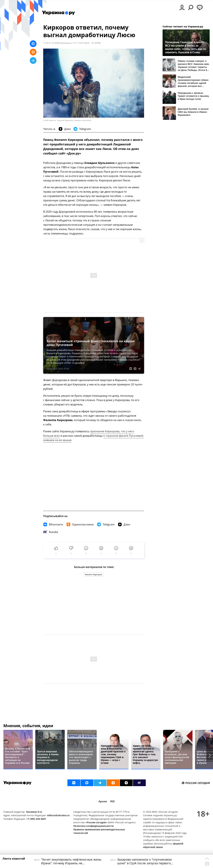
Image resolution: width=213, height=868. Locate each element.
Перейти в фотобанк (83, 120)
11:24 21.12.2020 (51, 43)
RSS (112, 801)
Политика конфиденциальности (93, 826)
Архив (103, 801)
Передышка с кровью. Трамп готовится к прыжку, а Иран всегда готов (193, 96)
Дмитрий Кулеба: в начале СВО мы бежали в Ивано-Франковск (193, 112)
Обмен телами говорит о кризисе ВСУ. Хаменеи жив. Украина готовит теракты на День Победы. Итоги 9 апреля (193, 65)
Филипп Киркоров (93, 574)
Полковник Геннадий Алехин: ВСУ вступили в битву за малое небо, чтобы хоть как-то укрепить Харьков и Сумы (186, 47)
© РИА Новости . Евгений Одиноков (58, 120)
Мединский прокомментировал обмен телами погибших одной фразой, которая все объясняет (193, 81)
